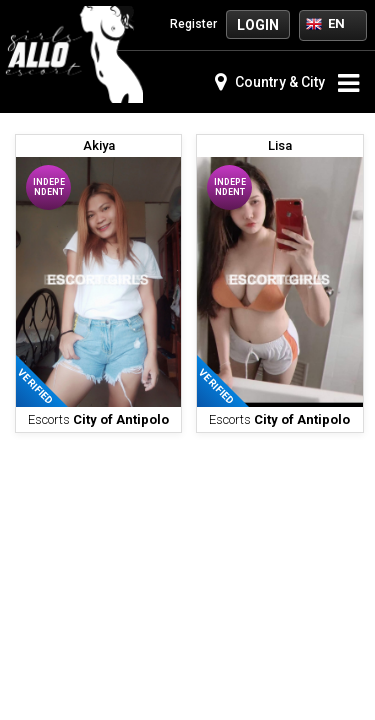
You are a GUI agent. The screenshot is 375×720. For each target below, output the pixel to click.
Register (183, 24)
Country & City (270, 82)
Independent (49, 187)
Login (258, 25)
